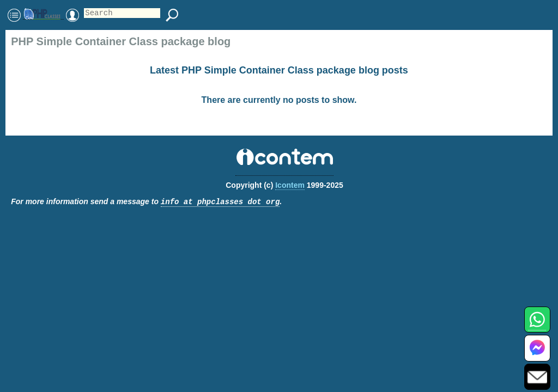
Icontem (290, 185)
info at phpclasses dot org (220, 202)
